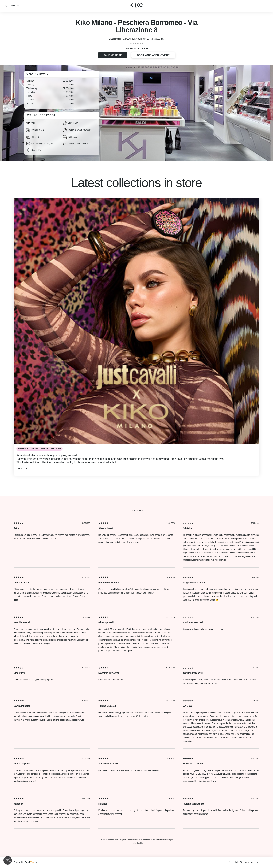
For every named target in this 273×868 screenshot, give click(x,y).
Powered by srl (25, 862)
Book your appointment (153, 55)
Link (142, 843)
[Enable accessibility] (8, 860)
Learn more (22, 468)
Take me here (113, 55)
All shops (255, 862)
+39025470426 (136, 44)
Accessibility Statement (239, 862)
